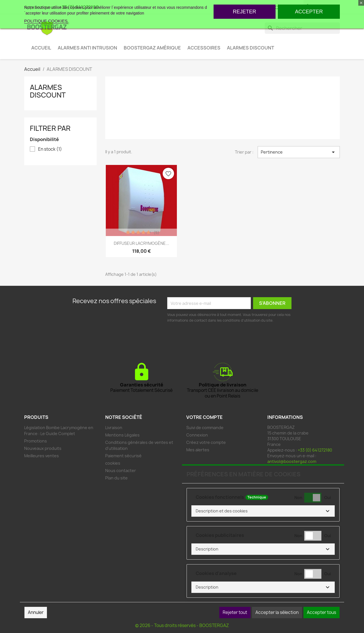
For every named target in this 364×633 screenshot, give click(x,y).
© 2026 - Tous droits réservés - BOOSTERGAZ (182, 625)
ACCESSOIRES (204, 48)
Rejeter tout (235, 612)
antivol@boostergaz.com (292, 461)
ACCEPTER (309, 12)
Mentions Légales (122, 435)
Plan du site (116, 478)
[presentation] (210, 339)
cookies (113, 463)
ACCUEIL (41, 48)
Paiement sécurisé (123, 456)
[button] (263, 511)
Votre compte (204, 417)
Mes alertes (198, 450)
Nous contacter (121, 470)
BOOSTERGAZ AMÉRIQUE (152, 48)
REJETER (245, 12)
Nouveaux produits (43, 448)
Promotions (36, 441)
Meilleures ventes (42, 456)
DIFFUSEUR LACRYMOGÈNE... (141, 243)
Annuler (36, 612)
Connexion (197, 435)
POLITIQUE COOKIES (46, 21)
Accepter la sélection (277, 612)
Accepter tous (321, 612)
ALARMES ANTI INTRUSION (87, 48)
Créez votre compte (206, 442)
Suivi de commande (205, 428)
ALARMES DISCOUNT (251, 48)
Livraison (114, 428)
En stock (50, 149)
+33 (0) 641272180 (315, 450)
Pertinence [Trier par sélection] (299, 152)
